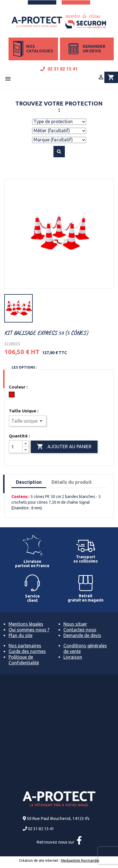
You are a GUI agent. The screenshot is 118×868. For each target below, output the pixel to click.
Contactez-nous (80, 630)
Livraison (73, 657)
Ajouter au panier (64, 447)
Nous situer (75, 624)
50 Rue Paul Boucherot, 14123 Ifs (58, 818)
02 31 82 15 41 (59, 69)
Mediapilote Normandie (80, 860)
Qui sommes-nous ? (29, 630)
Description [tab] (29, 482)
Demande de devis (82, 635)
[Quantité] (16, 447)
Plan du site (20, 635)
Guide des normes (27, 651)
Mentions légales (26, 624)
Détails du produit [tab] (72, 482)
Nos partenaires (25, 646)
